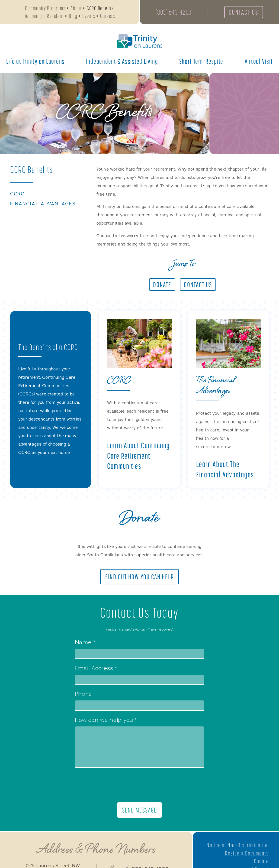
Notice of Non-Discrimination (238, 845)
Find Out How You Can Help (139, 577)
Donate (261, 861)
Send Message (139, 810)
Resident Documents (247, 853)
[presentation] (140, 785)
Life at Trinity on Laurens (36, 61)
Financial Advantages (43, 204)
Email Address (96, 669)
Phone (84, 694)
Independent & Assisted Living (122, 61)
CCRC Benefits (100, 8)
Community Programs (45, 8)
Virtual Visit (259, 61)
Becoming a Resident (44, 16)
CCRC (17, 194)
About (76, 8)
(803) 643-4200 (174, 12)
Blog (73, 16)
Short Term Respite (201, 61)
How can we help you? (106, 720)
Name (85, 643)
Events (89, 16)
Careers (108, 16)
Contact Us (244, 12)
